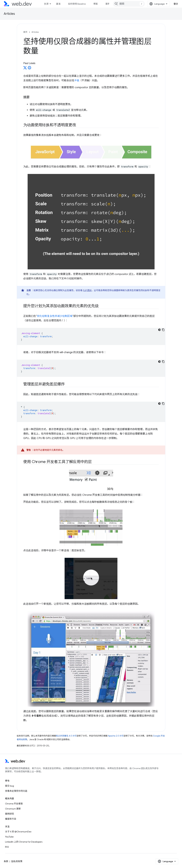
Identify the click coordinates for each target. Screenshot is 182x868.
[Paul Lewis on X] (25, 69)
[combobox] (129, 4)
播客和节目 (11, 819)
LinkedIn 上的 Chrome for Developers (24, 842)
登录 (176, 4)
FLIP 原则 (87, 290)
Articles (9, 14)
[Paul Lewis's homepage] (30, 69)
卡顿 (77, 80)
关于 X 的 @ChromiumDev (18, 832)
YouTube (9, 837)
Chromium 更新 (13, 809)
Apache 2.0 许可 (116, 736)
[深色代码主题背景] (159, 330)
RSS (7, 847)
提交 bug (10, 786)
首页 (25, 32)
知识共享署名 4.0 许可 (66, 736)
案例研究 (10, 814)
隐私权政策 (17, 861)
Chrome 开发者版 (14, 804)
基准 (58, 4)
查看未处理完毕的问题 (16, 791)
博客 (96, 4)
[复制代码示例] (163, 330)
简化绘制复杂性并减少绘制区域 (55, 316)
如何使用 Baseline (77, 4)
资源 (46, 4)
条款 (6, 861)
